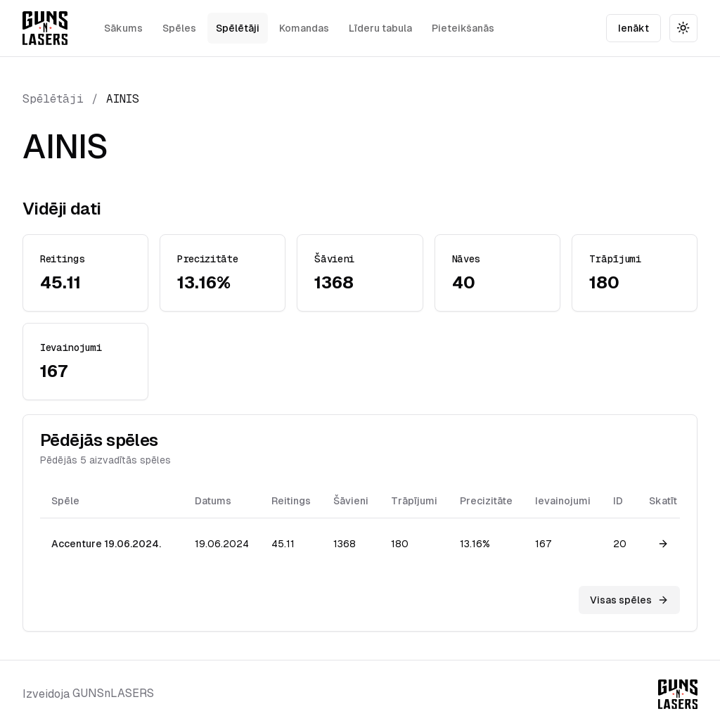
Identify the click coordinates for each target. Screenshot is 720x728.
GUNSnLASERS (113, 693)
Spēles (179, 28)
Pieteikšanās (463, 28)
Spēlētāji (238, 28)
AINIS (123, 99)
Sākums (123, 28)
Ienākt (634, 28)
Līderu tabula (380, 28)
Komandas (304, 28)
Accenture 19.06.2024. (106, 544)
